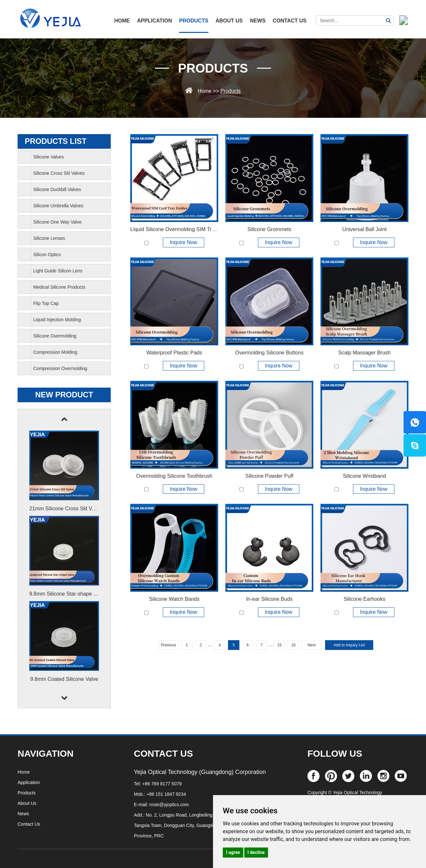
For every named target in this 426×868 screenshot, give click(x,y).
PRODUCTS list (56, 141)
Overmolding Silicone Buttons (269, 353)
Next (312, 645)
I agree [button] (233, 852)
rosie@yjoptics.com (169, 805)
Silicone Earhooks (364, 599)
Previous (169, 645)
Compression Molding (55, 352)
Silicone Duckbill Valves (57, 189)
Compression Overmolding (60, 368)
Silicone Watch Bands (174, 599)
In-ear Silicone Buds (269, 599)
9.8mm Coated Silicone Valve (64, 679)
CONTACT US (163, 754)
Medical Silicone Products (59, 287)
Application (155, 21)
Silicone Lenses (49, 238)
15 (279, 645)
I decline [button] (256, 852)
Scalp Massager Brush (364, 353)
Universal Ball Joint (364, 229)
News (258, 21)
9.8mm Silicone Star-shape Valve (68, 594)
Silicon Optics (47, 255)
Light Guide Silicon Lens (58, 271)
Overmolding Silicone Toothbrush (174, 476)
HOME (122, 21)
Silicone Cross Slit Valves (59, 173)
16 (293, 645)
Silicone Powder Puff (269, 476)
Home (204, 91)
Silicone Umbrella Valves (58, 206)
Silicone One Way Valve (57, 222)
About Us (229, 21)
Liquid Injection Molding (57, 320)
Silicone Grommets (269, 229)
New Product (64, 395)
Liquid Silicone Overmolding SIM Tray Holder (182, 229)
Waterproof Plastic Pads (174, 353)
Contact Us (290, 21)
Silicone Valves (49, 157)
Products (194, 21)
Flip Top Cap (46, 303)
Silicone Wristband (364, 476)
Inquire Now (184, 242)
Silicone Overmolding (55, 336)
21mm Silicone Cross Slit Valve (65, 509)
